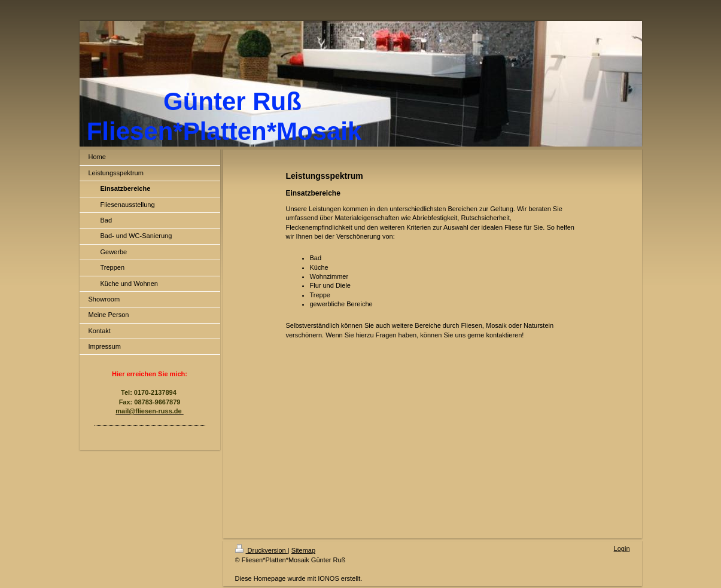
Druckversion (261, 550)
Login (622, 549)
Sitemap (303, 550)
